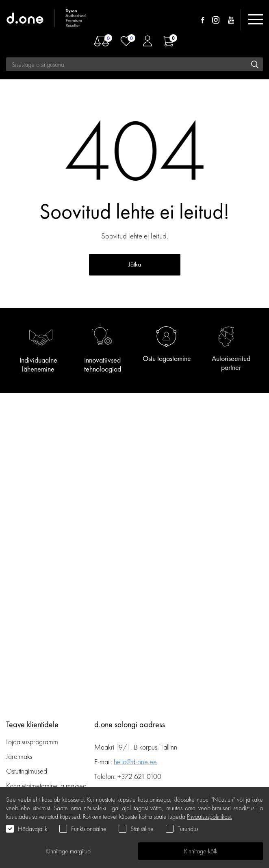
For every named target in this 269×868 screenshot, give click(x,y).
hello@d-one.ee (135, 762)
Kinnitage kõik (201, 851)
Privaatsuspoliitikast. (209, 817)
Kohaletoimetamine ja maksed (46, 786)
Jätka (135, 264)
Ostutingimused (27, 771)
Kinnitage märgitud (68, 851)
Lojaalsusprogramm (32, 742)
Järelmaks (19, 756)
